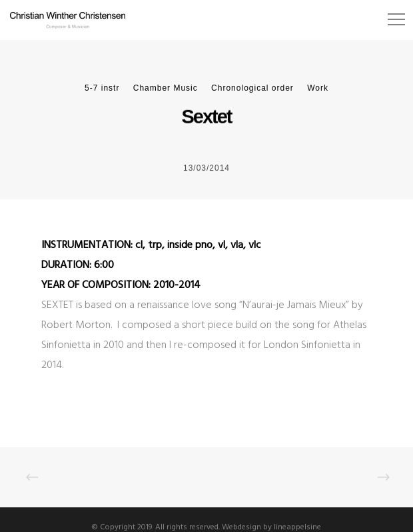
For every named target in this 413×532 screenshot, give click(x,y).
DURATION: (68, 265)
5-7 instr (102, 88)
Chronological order (252, 88)
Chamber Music (166, 88)
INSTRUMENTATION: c (91, 245)
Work (318, 88)
